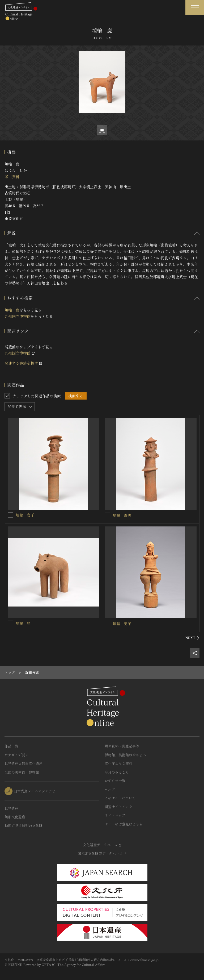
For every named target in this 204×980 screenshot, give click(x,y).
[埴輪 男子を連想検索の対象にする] (108, 624)
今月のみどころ (117, 772)
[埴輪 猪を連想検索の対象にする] (10, 623)
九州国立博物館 (18, 316)
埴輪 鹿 (12, 310)
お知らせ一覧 (115, 781)
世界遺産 (11, 808)
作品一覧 (11, 746)
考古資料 (12, 177)
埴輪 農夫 (122, 515)
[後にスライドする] (192, 638)
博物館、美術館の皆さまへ (125, 755)
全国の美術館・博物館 (22, 772)
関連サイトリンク (118, 807)
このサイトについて (120, 798)
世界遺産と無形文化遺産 (24, 763)
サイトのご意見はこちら (124, 824)
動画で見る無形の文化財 (24, 826)
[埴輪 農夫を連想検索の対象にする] (108, 515)
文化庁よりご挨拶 (118, 763)
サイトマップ (115, 815)
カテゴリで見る (17, 755)
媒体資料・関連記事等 (122, 746)
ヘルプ (110, 789)
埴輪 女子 (25, 515)
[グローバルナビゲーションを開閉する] (195, 7)
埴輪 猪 (23, 623)
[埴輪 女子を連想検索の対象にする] (10, 515)
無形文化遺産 (15, 817)
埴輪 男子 (122, 624)
